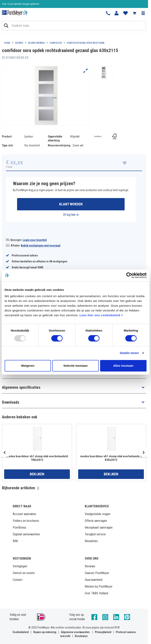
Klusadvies (91, 541)
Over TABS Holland (96, 593)
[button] (143, 13)
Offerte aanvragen (96, 521)
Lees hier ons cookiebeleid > (101, 315)
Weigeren (28, 366)
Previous (4, 452)
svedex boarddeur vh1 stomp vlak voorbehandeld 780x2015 (37, 458)
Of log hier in (71, 215)
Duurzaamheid (94, 580)
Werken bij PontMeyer (99, 586)
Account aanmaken (24, 514)
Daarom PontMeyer (97, 573)
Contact (18, 580)
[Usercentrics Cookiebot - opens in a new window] (129, 275)
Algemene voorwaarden (75, 632)
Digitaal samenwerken (26, 534)
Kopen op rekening (45, 632)
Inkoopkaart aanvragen (99, 527)
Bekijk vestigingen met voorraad (41, 246)
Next (144, 452)
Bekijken (37, 474)
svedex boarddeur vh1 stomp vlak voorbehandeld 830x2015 (111, 458)
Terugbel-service (95, 534)
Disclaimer (81, 636)
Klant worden (71, 204)
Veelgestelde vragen (98, 514)
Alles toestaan (123, 366)
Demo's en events (24, 573)
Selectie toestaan (75, 366)
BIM (15, 541)
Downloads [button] (11, 402)
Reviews (90, 566)
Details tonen (129, 353)
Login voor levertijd (35, 240)
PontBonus (19, 527)
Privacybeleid (103, 632)
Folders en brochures (26, 521)
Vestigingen (20, 566)
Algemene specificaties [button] (21, 387)
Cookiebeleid (21, 632)
